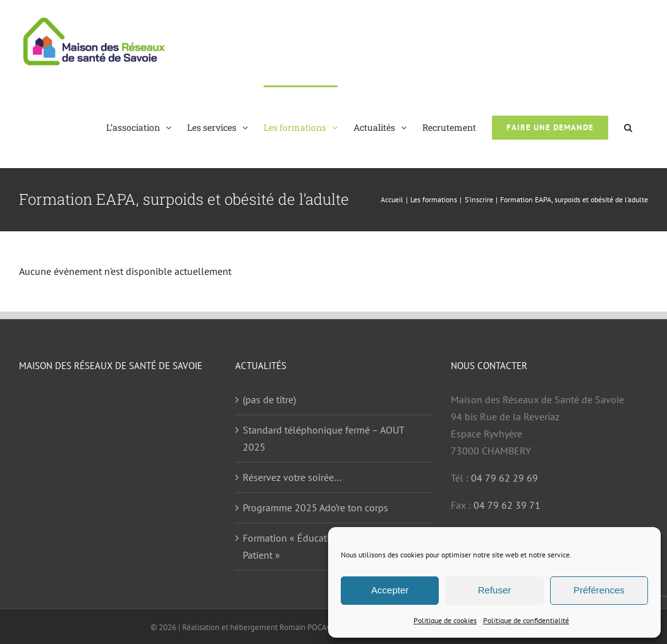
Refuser (495, 590)
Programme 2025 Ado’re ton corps (315, 507)
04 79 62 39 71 (507, 505)
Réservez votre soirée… (292, 477)
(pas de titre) (269, 399)
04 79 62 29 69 (505, 478)
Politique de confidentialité (526, 620)
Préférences (599, 590)
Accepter (390, 590)
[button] (628, 127)
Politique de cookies (445, 620)
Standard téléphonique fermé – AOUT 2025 (323, 438)
